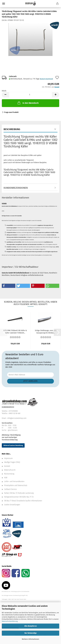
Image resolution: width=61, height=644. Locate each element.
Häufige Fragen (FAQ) (12, 462)
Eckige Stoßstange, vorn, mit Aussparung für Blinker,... (46, 332)
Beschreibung (12, 129)
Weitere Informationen (30, 639)
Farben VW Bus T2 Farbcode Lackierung (19, 493)
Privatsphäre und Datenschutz (16, 485)
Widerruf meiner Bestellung (13, 445)
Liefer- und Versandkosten (14, 481)
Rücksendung (9, 474)
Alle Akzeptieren (31, 626)
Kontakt (7, 466)
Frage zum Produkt (11, 112)
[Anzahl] (30, 95)
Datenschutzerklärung (10, 621)
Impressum (8, 458)
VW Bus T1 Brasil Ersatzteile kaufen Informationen (23, 501)
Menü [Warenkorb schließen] (4, 4)
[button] (5, 95)
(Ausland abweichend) (46, 79)
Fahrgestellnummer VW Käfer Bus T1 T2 (19, 497)
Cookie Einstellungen (12, 505)
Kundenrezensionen (16, 188)
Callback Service (10, 489)
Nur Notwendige (31, 633)
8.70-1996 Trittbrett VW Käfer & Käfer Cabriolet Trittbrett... (15, 332)
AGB (6, 478)
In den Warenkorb (28, 103)
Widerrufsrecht (10, 470)
